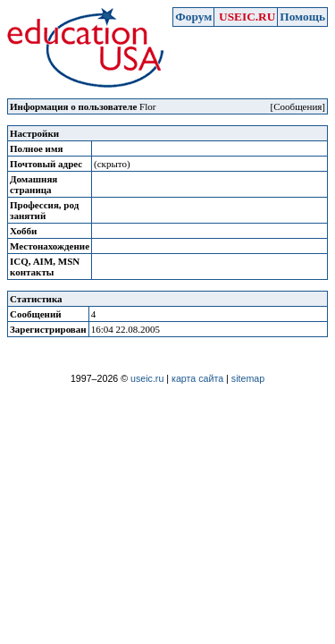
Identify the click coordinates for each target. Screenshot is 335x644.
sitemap (248, 378)
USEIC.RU (247, 17)
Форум (193, 17)
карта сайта (197, 378)
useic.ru (147, 378)
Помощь (302, 17)
